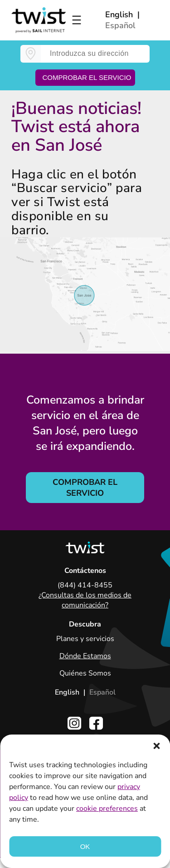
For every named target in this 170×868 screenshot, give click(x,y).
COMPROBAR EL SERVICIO (85, 488)
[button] (156, 746)
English (119, 15)
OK (85, 846)
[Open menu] (77, 20)
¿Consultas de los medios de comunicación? (85, 600)
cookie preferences (107, 809)
